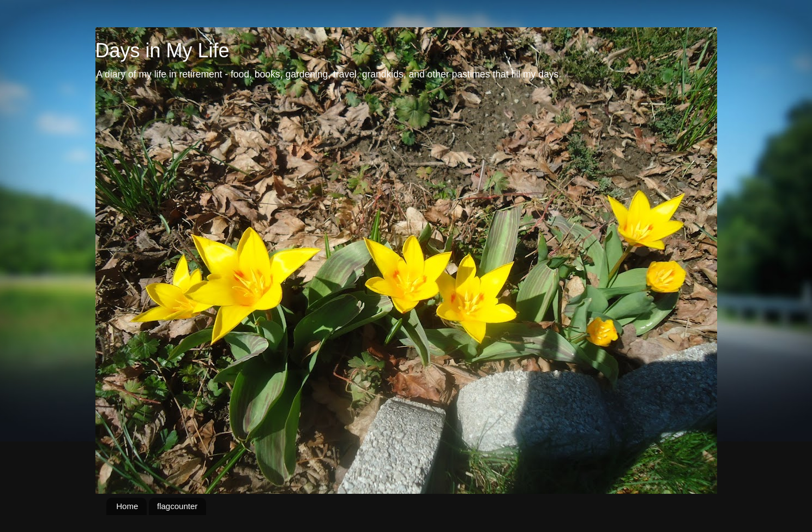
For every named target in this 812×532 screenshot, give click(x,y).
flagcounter (177, 506)
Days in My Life (163, 50)
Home (127, 506)
